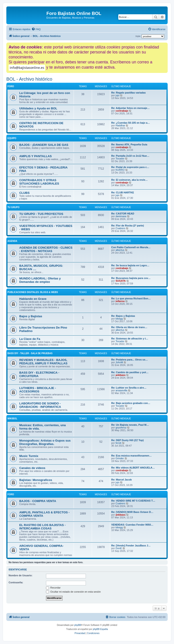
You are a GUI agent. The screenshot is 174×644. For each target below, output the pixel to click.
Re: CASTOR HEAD (123, 214)
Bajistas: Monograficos (36, 480)
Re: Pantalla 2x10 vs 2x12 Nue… (130, 156)
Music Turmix (29, 456)
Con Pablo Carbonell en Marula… (131, 247)
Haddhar (120, 125)
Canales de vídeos (32, 468)
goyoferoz (121, 428)
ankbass (121, 375)
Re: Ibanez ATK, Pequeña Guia (129, 144)
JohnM (119, 362)
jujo (117, 95)
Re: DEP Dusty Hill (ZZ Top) (127, 440)
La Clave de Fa (30, 339)
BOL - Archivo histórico (29, 79)
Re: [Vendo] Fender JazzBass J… (131, 545)
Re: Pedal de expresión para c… (130, 167)
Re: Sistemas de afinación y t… (130, 339)
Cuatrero (120, 228)
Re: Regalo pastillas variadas (128, 93)
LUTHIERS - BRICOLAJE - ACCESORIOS (38, 390)
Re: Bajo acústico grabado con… (131, 403)
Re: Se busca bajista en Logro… (130, 265)
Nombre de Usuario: (21, 575)
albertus (120, 250)
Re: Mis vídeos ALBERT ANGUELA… (133, 468)
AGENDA (12, 241)
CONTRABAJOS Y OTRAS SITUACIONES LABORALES (39, 182)
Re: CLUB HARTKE (123, 192)
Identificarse (18, 570)
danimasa (121, 216)
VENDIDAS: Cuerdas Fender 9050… (132, 525)
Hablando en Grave (33, 299)
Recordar (53, 588)
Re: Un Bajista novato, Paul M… (130, 425)
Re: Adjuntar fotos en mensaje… (130, 108)
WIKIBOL (12, 419)
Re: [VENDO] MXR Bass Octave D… (132, 512)
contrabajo (122, 111)
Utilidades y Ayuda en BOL (38, 108)
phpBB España (100, 629)
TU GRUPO (13, 207)
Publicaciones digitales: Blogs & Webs (33, 292)
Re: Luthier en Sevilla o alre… (129, 388)
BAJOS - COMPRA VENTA (38, 501)
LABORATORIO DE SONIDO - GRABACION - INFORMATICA (40, 405)
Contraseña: (16, 582)
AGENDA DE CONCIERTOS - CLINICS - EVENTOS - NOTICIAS (46, 249)
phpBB (78, 625)
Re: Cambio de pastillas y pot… (130, 372)
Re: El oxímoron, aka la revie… (129, 180)
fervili (118, 443)
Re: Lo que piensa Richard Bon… (131, 298)
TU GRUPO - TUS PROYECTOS (41, 214)
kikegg (119, 319)
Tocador (120, 159)
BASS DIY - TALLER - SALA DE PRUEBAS (30, 353)
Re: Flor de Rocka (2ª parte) (128, 226)
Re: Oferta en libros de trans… (129, 327)
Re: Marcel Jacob (121, 480)
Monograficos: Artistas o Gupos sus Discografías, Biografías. (45, 442)
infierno (120, 301)
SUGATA (121, 281)
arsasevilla (121, 390)
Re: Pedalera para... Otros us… (129, 360)
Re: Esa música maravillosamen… (132, 456)
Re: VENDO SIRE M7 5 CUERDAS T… (133, 501)
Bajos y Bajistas (31, 316)
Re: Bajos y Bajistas (123, 316)
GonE (119, 548)
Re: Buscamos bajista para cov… (131, 278)
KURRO (120, 170)
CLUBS (24, 193)
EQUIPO (12, 138)
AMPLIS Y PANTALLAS (35, 156)
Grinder (120, 458)
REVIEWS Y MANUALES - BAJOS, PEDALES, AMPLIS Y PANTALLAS (43, 362)
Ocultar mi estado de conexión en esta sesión (73, 592)
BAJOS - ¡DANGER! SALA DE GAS (44, 145)
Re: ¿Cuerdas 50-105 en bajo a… (131, 123)
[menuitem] (36, 29)
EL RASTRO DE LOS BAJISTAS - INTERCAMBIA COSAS (42, 527)
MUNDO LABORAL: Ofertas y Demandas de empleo (40, 280)
